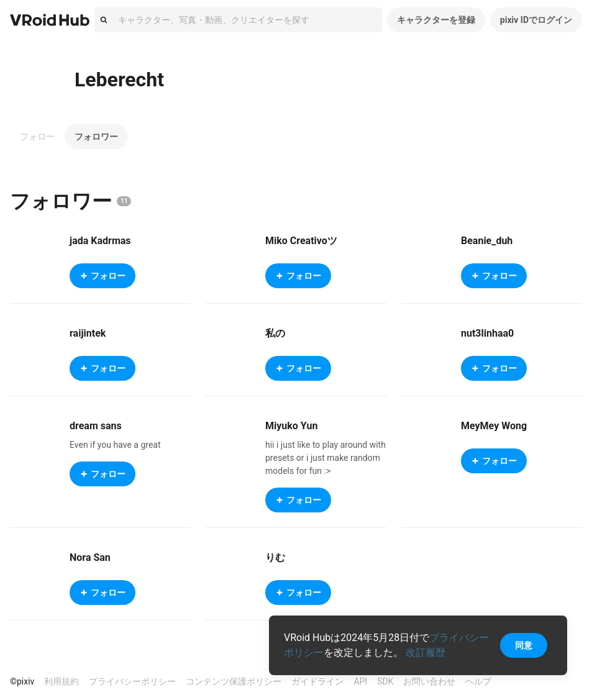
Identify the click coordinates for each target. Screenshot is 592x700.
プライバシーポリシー (132, 681)
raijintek (88, 333)
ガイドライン (317, 681)
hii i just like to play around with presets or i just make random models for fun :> (326, 458)
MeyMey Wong (494, 426)
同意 (524, 645)
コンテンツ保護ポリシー (234, 681)
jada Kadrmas (100, 241)
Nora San (90, 557)
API (360, 681)
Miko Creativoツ (301, 241)
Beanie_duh (487, 241)
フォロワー (96, 137)
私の (275, 333)
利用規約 (61, 681)
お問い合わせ (429, 681)
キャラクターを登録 (436, 20)
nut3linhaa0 (487, 333)
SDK (385, 681)
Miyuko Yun (291, 426)
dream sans (96, 426)
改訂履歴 (426, 652)
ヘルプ (478, 681)
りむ (275, 557)
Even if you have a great (115, 445)
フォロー (37, 137)
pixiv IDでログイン (536, 20)
